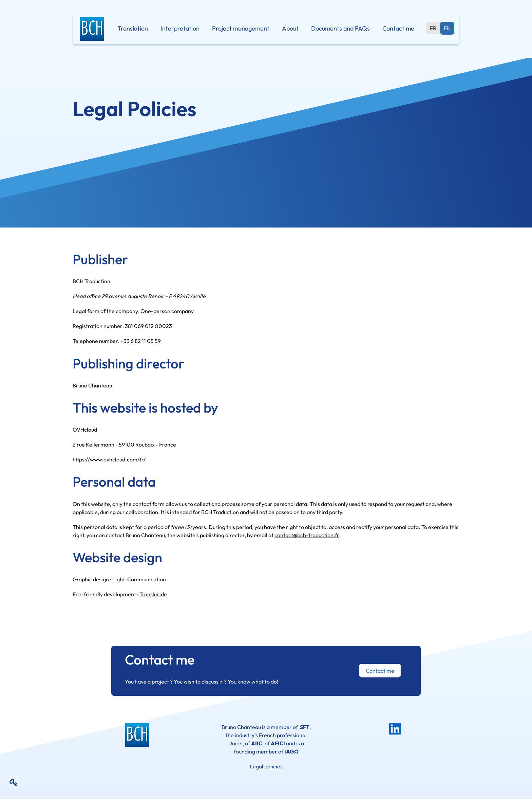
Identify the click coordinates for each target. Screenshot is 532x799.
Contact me (398, 28)
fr (433, 28)
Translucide (153, 594)
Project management (241, 28)
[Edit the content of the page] (14, 782)
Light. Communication (139, 579)
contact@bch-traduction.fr (307, 535)
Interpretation (180, 28)
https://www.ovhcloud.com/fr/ (109, 459)
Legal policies (266, 766)
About (290, 28)
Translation (133, 28)
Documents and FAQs (340, 28)
